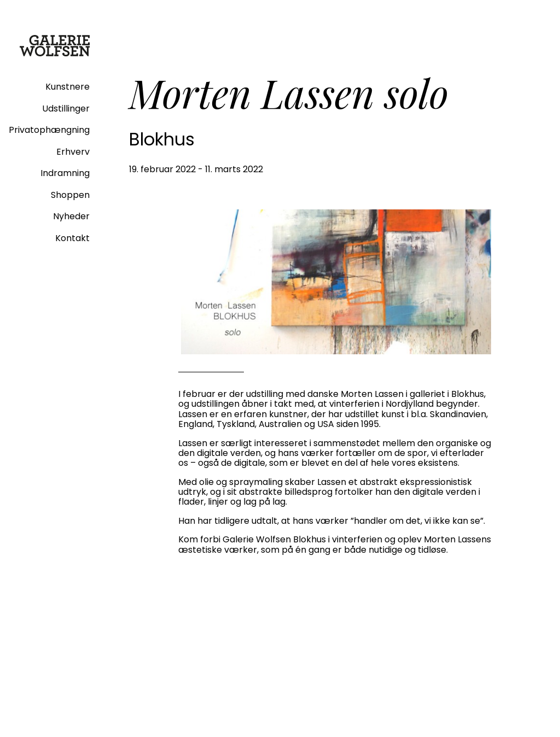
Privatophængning (49, 130)
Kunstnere (68, 87)
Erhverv (73, 152)
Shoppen (70, 195)
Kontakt (72, 238)
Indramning (65, 173)
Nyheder (71, 216)
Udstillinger (66, 109)
